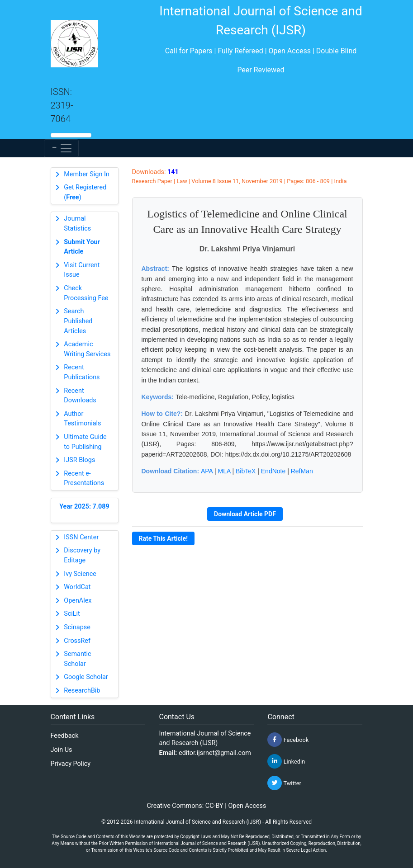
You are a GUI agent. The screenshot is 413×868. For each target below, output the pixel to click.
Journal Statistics (77, 224)
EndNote (273, 471)
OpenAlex (78, 601)
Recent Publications (82, 372)
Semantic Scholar (77, 659)
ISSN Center (81, 537)
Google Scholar (86, 677)
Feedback (65, 736)
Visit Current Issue (82, 270)
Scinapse (77, 627)
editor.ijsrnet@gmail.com (215, 753)
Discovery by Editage (82, 555)
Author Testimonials (82, 419)
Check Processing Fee (86, 293)
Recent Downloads (80, 396)
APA (207, 471)
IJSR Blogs (79, 460)
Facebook (288, 740)
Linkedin (286, 761)
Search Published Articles (78, 321)
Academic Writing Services (87, 349)
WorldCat (77, 587)
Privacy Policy (71, 764)
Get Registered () (85, 192)
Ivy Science (80, 574)
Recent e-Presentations (84, 479)
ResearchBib (82, 691)
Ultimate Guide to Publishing (85, 442)
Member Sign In (86, 174)
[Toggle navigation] (61, 148)
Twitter (284, 783)
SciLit (72, 614)
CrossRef (77, 641)
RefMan (302, 471)
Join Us (62, 750)
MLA (224, 471)
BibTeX (246, 471)
